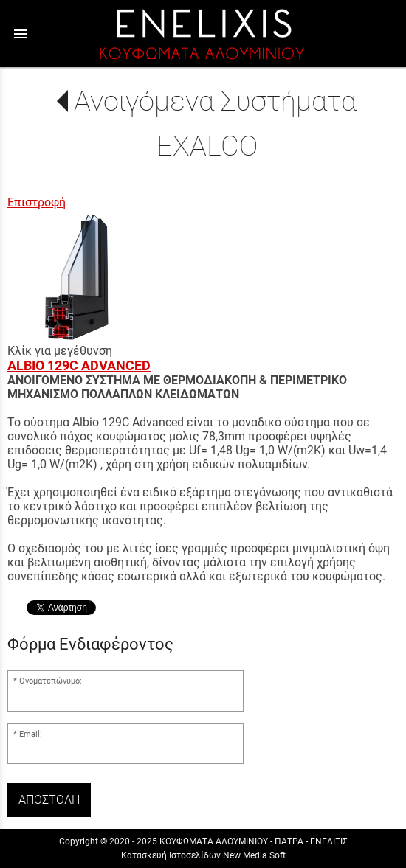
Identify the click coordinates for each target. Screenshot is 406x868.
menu (21, 34)
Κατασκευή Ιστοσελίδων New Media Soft (203, 855)
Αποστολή (49, 800)
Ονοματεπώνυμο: (51, 681)
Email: (31, 734)
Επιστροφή (37, 202)
